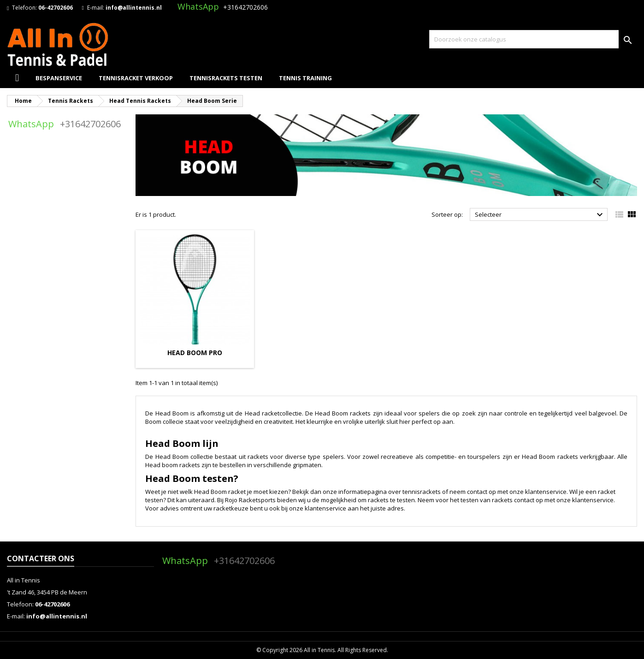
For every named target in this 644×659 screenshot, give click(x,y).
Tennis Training (305, 78)
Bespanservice (59, 78)
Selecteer (540, 215)
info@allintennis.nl (134, 8)
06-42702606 (56, 8)
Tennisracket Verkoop (136, 78)
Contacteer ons (41, 558)
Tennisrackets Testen (226, 78)
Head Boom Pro (195, 353)
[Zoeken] (533, 39)
